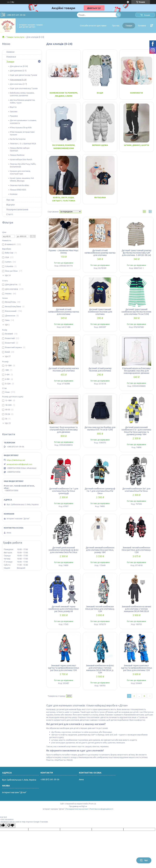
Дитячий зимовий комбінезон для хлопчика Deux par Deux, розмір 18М (100, 550)
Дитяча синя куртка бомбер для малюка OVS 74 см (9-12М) (100, 428)
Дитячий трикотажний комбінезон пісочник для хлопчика (100, 312)
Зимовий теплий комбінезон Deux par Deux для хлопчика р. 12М (136, 550)
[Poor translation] (11, 825)
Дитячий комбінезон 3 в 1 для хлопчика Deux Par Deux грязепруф (64, 491)
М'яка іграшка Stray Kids (21, 127)
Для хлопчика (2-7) (18, 84)
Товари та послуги (15, 37)
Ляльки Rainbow (17, 155)
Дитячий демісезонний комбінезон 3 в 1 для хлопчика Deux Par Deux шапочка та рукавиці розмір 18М (136, 431)
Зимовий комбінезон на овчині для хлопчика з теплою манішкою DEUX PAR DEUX (136, 609)
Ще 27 (8, 356)
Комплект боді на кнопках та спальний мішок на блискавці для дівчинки (64, 430)
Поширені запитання (17, 209)
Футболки (100, 197)
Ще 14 (8, 275)
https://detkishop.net (16, 460)
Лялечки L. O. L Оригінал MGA (23, 144)
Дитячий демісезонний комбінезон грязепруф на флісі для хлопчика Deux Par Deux (64, 550)
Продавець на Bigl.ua (78, 806)
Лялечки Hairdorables (20, 185)
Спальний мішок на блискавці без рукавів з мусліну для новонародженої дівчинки (136, 371)
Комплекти (136, 93)
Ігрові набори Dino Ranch (21, 159)
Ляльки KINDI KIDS (18, 190)
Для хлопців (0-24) (18, 80)
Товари (129, 26)
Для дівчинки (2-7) (18, 71)
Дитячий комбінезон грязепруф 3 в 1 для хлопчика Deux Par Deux (100, 491)
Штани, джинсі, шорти (136, 145)
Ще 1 (7, 325)
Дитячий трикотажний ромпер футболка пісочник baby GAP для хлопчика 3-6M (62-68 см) (136, 253)
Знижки (10, 52)
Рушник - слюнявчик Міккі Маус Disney (64, 252)
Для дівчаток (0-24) (19, 66)
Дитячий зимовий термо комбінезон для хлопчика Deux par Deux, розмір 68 (64, 609)
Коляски (14, 194)
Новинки (11, 57)
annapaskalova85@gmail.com (19, 464)
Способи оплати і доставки (93, 26)
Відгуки (10, 205)
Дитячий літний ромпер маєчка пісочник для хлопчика (64, 370)
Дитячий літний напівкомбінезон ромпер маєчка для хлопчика (100, 253)
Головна (142, 26)
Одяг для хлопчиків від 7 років (24, 88)
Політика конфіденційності (101, 809)
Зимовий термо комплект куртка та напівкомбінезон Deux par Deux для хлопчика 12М (64, 668)
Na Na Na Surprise (18, 139)
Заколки (14, 111)
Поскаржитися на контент (77, 809)
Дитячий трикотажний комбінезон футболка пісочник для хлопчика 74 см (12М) (136, 312)
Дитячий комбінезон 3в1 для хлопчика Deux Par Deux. (136, 490)
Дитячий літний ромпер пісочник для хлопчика (100, 370)
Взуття (13, 107)
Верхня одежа (100, 145)
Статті (10, 214)
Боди (100, 93)
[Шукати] (118, 15)
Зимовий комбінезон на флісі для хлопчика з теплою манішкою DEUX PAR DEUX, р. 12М (100, 669)
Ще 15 (8, 423)
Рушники (14, 116)
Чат (144, 860)
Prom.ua (92, 804)
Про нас (116, 26)
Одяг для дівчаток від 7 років (23, 75)
